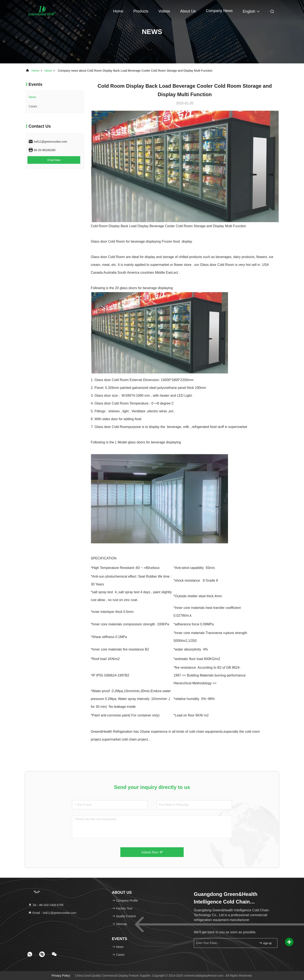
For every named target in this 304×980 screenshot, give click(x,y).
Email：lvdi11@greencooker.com (52, 913)
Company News (219, 11)
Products (141, 11)
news (48, 71)
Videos (164, 11)
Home (118, 11)
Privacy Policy (61, 976)
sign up (265, 943)
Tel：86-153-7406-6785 (46, 905)
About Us (188, 11)
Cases (33, 106)
